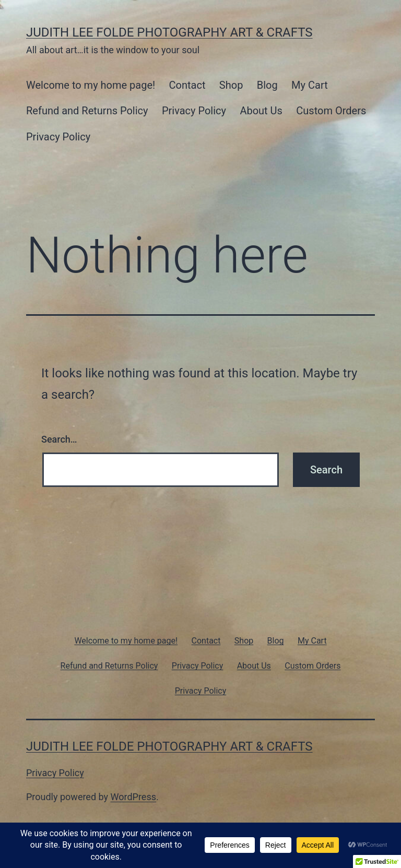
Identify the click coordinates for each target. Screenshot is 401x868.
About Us (261, 111)
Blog (267, 85)
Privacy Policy (194, 111)
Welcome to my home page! (91, 85)
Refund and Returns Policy (87, 111)
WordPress (133, 797)
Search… (59, 439)
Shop (231, 85)
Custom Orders (331, 111)
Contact (187, 85)
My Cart (310, 85)
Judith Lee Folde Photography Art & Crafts (169, 32)
